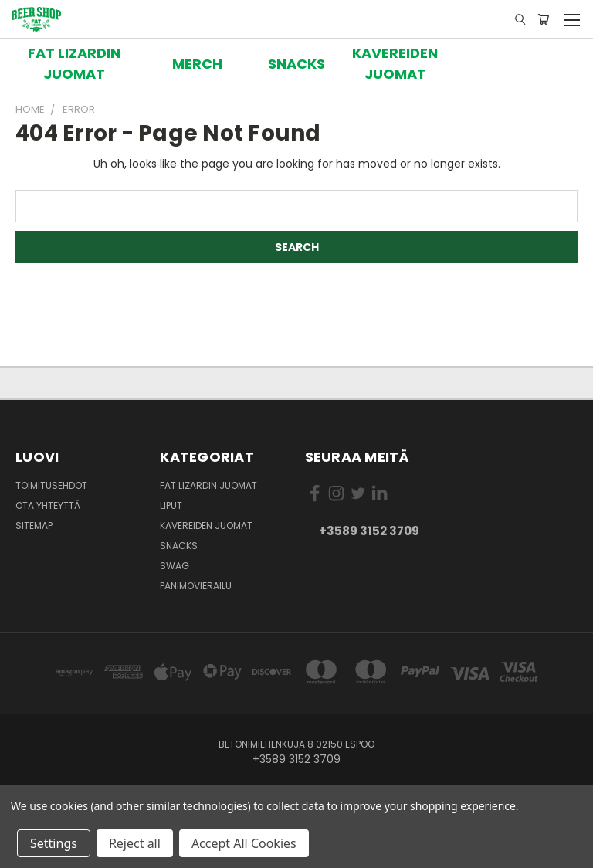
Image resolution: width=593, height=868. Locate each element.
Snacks (179, 546)
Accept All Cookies (244, 843)
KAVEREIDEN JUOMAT (395, 63)
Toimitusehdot (51, 485)
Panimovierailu (196, 586)
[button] (75, 63)
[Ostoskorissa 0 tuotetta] (543, 19)
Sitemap (34, 526)
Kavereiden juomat (206, 526)
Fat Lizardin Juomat (208, 485)
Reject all (135, 843)
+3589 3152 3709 (369, 531)
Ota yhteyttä (48, 505)
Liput (171, 505)
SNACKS (296, 64)
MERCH (197, 64)
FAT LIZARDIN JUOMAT (74, 63)
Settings (54, 843)
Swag (175, 566)
